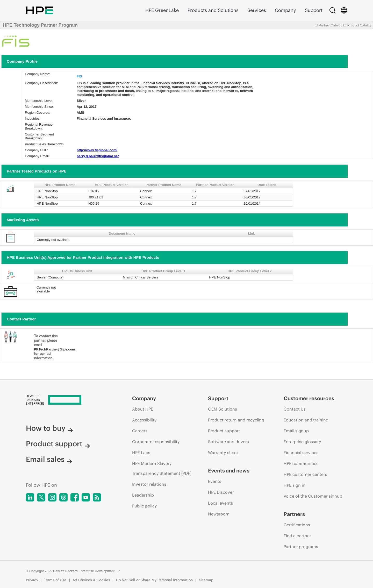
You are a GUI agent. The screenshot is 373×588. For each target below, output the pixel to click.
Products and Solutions (213, 10)
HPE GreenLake (162, 10)
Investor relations (149, 484)
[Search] (333, 10)
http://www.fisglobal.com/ (97, 150)
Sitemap (206, 580)
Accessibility (144, 420)
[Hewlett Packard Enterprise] (69, 400)
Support (314, 10)
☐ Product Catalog (357, 25)
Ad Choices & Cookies (91, 580)
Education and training (306, 420)
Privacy (32, 580)
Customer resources (309, 398)
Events (215, 481)
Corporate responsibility (156, 442)
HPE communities (301, 463)
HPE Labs (141, 453)
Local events (220, 503)
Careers (140, 431)
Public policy (144, 506)
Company (285, 10)
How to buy (49, 428)
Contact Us (295, 409)
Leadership (143, 495)
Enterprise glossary (302, 442)
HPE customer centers (305, 474)
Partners (294, 514)
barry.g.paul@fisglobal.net (98, 156)
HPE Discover (221, 492)
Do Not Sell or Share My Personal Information (154, 580)
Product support (58, 444)
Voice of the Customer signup (313, 496)
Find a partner (297, 536)
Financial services (301, 453)
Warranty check (223, 453)
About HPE (143, 409)
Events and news (229, 471)
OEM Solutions (223, 409)
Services (257, 10)
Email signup (296, 431)
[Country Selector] (344, 10)
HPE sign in (295, 485)
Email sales (49, 459)
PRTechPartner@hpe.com (55, 349)
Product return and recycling (236, 420)
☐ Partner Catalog (329, 25)
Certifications (297, 525)
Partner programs (301, 547)
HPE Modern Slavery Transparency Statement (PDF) (162, 468)
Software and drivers (228, 442)
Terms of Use (55, 580)
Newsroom (219, 514)
